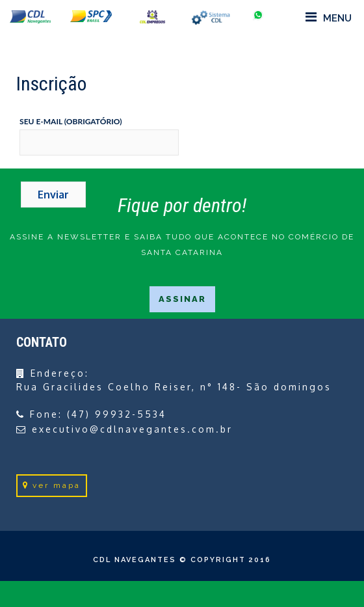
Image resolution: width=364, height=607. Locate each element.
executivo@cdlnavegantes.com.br (132, 429)
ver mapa (52, 485)
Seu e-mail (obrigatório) (71, 121)
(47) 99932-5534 (117, 414)
